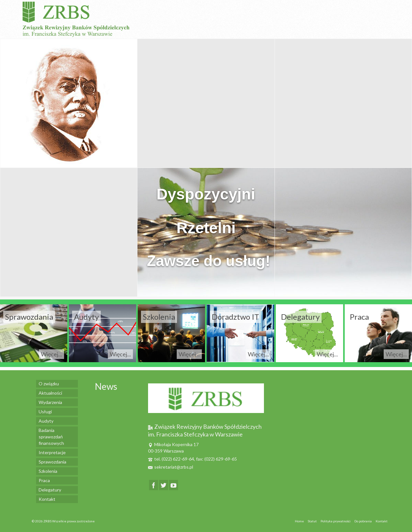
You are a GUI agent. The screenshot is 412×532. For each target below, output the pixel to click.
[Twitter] (164, 485)
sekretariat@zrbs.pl (171, 467)
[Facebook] (154, 485)
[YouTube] (173, 485)
